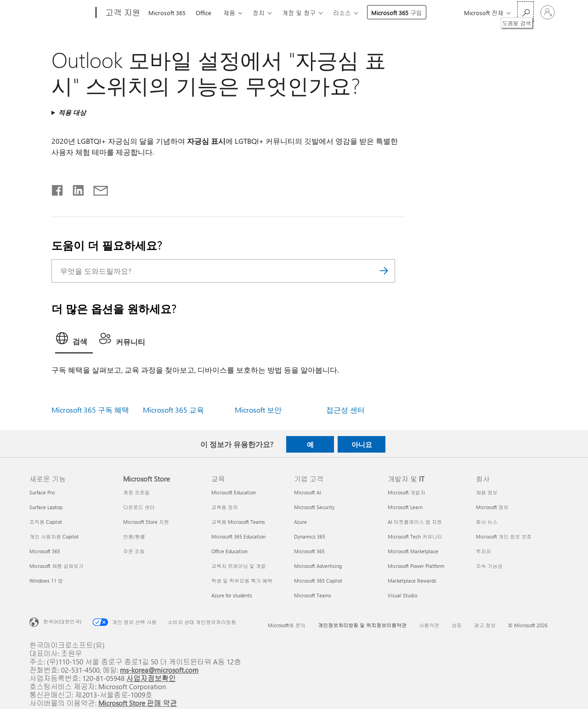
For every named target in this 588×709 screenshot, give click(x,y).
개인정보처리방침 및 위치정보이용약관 (362, 625)
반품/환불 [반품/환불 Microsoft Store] (134, 536)
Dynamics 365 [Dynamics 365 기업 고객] (310, 536)
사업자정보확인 (151, 678)
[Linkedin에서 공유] (75, 188)
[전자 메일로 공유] (96, 188)
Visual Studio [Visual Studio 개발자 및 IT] (402, 595)
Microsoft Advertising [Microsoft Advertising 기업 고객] (318, 566)
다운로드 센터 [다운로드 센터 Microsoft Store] (139, 507)
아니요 (362, 444)
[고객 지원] (122, 13)
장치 (259, 13)
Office (204, 13)
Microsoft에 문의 (287, 625)
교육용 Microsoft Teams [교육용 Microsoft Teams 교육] (238, 522)
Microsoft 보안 (258, 410)
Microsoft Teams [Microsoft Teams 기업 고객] (313, 595)
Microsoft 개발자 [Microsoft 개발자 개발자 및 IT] (407, 492)
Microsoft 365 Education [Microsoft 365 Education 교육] (238, 536)
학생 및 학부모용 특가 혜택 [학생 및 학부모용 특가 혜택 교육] (242, 581)
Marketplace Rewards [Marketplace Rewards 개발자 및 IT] (412, 581)
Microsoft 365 (167, 13)
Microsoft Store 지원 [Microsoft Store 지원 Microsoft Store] (146, 522)
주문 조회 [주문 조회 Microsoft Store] (134, 551)
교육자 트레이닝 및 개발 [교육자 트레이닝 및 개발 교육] (239, 566)
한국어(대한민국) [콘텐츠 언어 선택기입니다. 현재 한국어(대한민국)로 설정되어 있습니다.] (62, 621)
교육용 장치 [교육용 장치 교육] (225, 507)
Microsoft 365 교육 (173, 410)
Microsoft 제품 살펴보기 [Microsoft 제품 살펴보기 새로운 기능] (57, 566)
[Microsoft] (61, 13)
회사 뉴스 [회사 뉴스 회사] (487, 522)
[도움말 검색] (526, 12)
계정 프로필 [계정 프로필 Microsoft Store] (136, 492)
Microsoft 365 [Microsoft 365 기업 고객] (309, 551)
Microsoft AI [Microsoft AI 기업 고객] (308, 492)
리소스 (342, 13)
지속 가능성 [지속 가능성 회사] (489, 566)
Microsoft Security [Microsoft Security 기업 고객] (314, 507)
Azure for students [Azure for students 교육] (232, 595)
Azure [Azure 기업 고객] (300, 522)
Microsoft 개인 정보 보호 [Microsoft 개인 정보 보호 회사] (504, 536)
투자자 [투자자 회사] (483, 551)
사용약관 (429, 625)
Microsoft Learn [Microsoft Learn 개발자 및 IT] (405, 507)
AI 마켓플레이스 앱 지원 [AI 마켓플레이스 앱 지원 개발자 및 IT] (415, 522)
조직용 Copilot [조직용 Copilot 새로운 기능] (46, 522)
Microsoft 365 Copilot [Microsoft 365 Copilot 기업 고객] (318, 581)
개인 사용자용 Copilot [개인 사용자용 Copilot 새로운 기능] (54, 536)
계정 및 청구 (299, 13)
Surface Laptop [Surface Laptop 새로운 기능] (46, 507)
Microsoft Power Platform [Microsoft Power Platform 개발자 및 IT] (416, 566)
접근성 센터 (345, 410)
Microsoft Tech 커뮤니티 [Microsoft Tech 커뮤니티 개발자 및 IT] (415, 536)
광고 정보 (485, 625)
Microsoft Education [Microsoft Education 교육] (234, 492)
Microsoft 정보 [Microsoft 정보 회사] (492, 507)
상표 (457, 625)
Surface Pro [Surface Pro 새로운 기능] (42, 492)
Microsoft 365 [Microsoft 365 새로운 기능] (45, 551)
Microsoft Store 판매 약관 (138, 703)
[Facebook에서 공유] (58, 188)
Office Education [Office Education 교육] (229, 551)
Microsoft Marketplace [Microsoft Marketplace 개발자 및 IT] (413, 551)
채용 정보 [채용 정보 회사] (487, 492)
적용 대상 (72, 112)
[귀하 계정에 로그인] (548, 12)
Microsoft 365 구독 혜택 (90, 410)
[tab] (74, 341)
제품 (229, 13)
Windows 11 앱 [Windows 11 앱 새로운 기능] (46, 581)
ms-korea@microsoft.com (159, 670)
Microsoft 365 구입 (397, 13)
